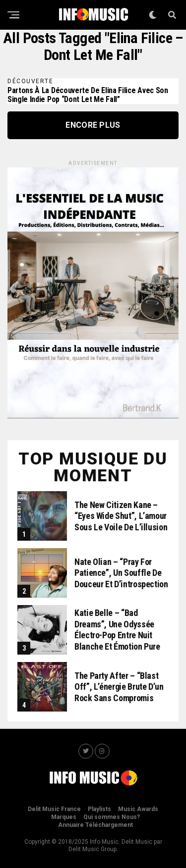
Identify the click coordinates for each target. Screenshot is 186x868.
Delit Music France (54, 809)
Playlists (99, 809)
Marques (64, 817)
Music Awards (138, 809)
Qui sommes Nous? (112, 817)
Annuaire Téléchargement (95, 825)
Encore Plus (93, 125)
